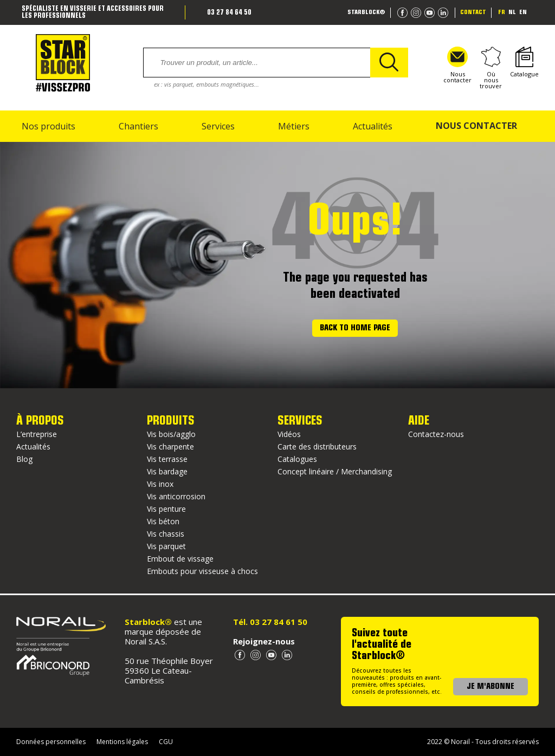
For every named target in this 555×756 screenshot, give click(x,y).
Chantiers (138, 126)
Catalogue (524, 62)
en (523, 12)
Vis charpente (170, 447)
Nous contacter (457, 65)
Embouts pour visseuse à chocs (202, 571)
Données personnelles (51, 742)
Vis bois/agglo (171, 434)
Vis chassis (166, 534)
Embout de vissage (180, 559)
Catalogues (297, 459)
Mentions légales (122, 742)
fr (502, 12)
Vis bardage (167, 471)
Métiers (294, 126)
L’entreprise (37, 434)
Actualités (373, 126)
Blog (24, 459)
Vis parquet (166, 546)
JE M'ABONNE (491, 687)
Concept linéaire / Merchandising (335, 471)
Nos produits (49, 126)
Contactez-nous (436, 434)
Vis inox (160, 484)
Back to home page (355, 328)
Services (218, 126)
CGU (166, 742)
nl (512, 12)
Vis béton (163, 521)
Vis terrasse (167, 459)
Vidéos (289, 434)
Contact (473, 12)
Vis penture (166, 509)
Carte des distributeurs (317, 447)
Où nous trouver (491, 68)
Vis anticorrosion (176, 496)
